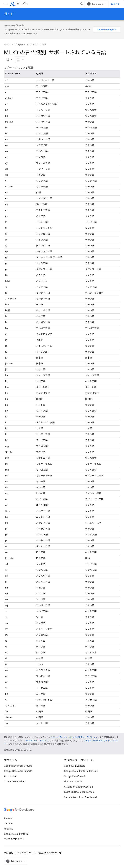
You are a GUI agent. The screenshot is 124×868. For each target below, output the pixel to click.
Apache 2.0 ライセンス (37, 741)
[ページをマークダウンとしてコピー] (18, 59)
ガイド (9, 14)
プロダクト (20, 45)
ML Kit (22, 4)
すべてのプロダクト (14, 839)
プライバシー (24, 853)
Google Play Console (75, 776)
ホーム (7, 45)
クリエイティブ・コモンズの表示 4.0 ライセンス (74, 737)
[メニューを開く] (5, 4)
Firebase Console (73, 781)
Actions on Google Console (78, 787)
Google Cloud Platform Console (81, 771)
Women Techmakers (15, 781)
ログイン (115, 4)
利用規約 (9, 853)
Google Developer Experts (18, 771)
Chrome (8, 823)
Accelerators (11, 776)
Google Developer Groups (18, 766)
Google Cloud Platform (16, 834)
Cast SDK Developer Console (79, 792)
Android (8, 818)
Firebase (8, 829)
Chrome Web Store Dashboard (80, 797)
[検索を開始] (82, 4)
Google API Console (75, 766)
